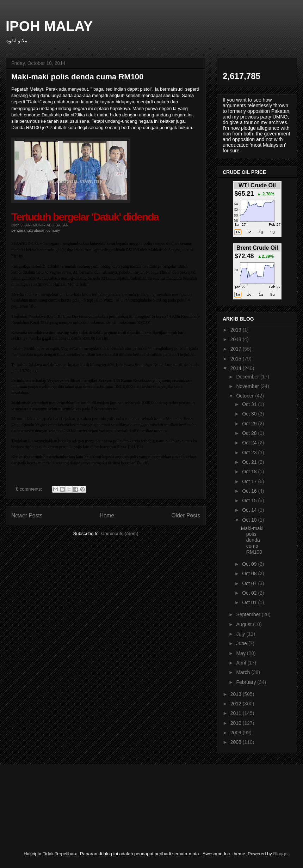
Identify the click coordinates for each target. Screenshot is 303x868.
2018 (237, 339)
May (241, 653)
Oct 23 (250, 453)
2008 (237, 742)
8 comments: (30, 489)
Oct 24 (250, 443)
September (249, 614)
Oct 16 (250, 491)
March (244, 672)
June (242, 643)
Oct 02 (250, 593)
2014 (237, 368)
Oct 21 (250, 462)
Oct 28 (250, 433)
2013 (237, 694)
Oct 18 (250, 472)
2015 (237, 359)
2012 (237, 704)
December (248, 377)
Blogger (281, 854)
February (247, 682)
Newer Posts (27, 515)
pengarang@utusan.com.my (36, 230)
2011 (237, 713)
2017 (237, 349)
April (242, 663)
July (241, 634)
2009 (237, 733)
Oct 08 (250, 573)
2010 (237, 723)
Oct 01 (250, 602)
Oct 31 (250, 404)
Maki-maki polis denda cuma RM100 (77, 77)
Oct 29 (250, 424)
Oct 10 (250, 520)
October (246, 396)
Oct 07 (250, 583)
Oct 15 (250, 500)
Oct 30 (250, 414)
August (244, 624)
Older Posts (186, 515)
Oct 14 (250, 510)
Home (107, 515)
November (248, 386)
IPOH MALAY (49, 26)
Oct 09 (250, 564)
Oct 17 (250, 481)
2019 (237, 330)
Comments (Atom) (120, 533)
